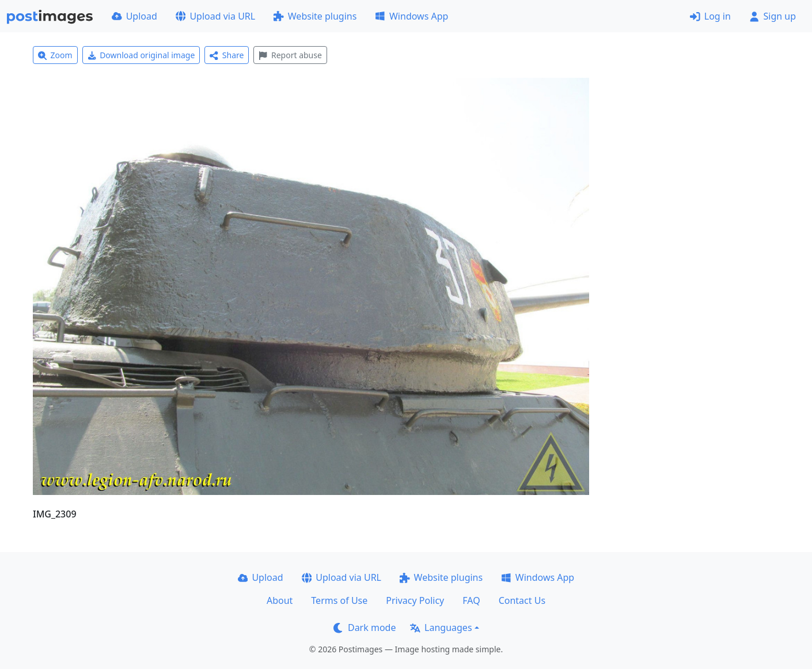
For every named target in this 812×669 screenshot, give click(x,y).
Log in (710, 16)
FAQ (471, 600)
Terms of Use (339, 600)
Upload (134, 16)
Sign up (773, 16)
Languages (441, 628)
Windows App (411, 16)
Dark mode (365, 628)
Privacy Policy (415, 600)
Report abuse (290, 55)
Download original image (141, 55)
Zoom (55, 55)
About (280, 600)
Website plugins (315, 16)
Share (227, 55)
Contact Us (522, 600)
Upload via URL (215, 16)
